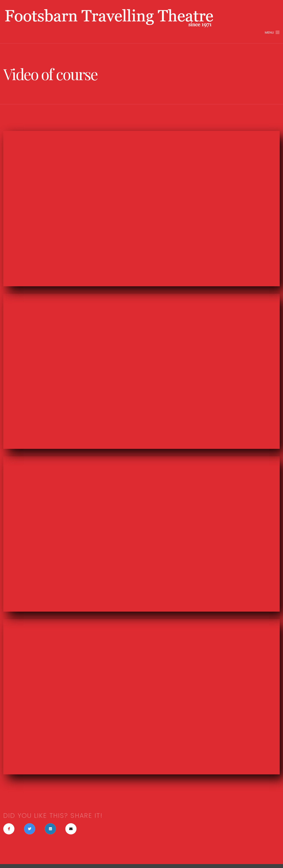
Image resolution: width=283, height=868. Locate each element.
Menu (272, 32)
